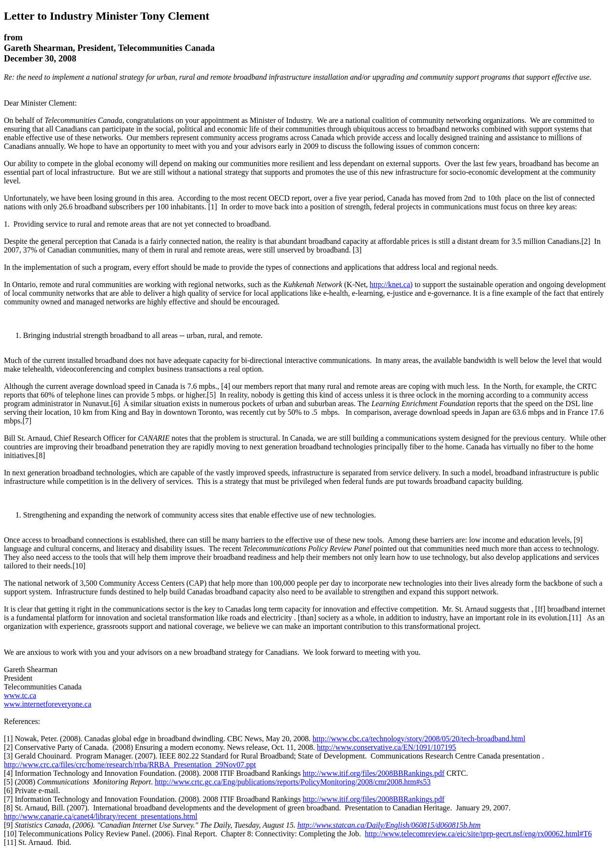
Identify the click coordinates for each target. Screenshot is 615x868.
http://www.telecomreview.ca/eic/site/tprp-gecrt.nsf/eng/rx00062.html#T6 (478, 834)
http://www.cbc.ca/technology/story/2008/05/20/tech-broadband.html (419, 739)
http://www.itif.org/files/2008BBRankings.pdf (374, 773)
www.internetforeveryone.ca (48, 704)
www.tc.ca (20, 695)
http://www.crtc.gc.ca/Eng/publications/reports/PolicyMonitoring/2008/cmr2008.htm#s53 (293, 782)
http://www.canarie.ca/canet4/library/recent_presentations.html (101, 816)
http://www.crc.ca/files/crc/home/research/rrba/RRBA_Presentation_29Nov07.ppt (130, 765)
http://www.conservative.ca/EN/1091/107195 (387, 747)
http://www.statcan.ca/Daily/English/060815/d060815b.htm (389, 825)
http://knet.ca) (391, 284)
